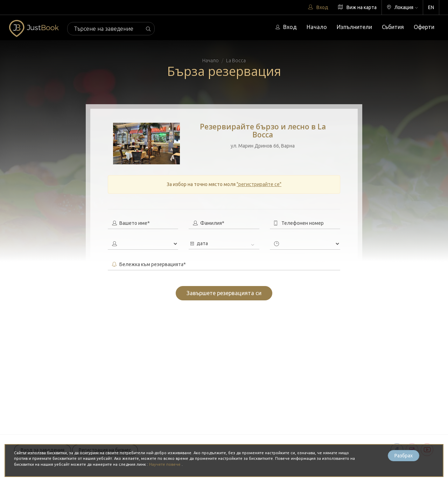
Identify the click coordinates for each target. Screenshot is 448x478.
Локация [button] (402, 7)
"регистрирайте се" (259, 184)
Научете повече (165, 464)
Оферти (424, 27)
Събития (393, 27)
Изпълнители (354, 27)
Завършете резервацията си (224, 293)
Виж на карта (357, 7)
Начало (317, 27)
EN (431, 7)
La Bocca (236, 60)
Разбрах (404, 456)
